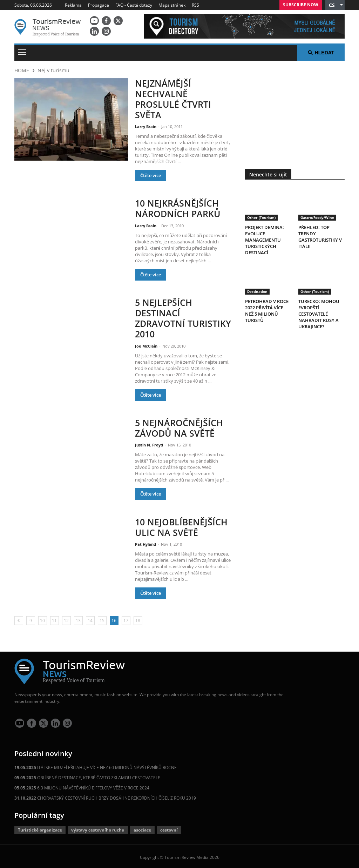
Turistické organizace (40, 827)
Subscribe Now (301, 5)
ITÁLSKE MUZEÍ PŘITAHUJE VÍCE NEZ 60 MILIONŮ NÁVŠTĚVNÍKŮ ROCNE (96, 765)
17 (126, 618)
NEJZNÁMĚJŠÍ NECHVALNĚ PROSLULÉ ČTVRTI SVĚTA (173, 98)
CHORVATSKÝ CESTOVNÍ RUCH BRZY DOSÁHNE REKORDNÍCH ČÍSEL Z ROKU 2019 (105, 796)
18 (138, 618)
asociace (142, 827)
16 (114, 618)
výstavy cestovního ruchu (98, 827)
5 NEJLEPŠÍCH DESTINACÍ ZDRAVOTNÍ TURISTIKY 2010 (183, 317)
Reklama (73, 5)
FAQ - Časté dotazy (134, 5)
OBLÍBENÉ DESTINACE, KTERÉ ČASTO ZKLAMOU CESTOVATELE (87, 775)
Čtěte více (151, 174)
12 (66, 618)
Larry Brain (146, 125)
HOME (22, 70)
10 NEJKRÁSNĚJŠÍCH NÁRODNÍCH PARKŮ (178, 207)
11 (54, 618)
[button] (335, 5)
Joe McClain (147, 344)
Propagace (99, 5)
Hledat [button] (321, 53)
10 (42, 618)
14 (90, 618)
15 (102, 618)
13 (78, 618)
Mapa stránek (172, 5)
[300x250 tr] (295, 110)
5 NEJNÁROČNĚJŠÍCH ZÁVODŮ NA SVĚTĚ (179, 425)
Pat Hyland (146, 541)
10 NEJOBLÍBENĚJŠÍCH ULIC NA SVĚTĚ (181, 524)
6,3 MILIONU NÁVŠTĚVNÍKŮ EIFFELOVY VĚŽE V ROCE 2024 (82, 785)
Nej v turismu (53, 70)
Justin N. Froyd (150, 442)
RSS (195, 5)
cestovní (169, 827)
